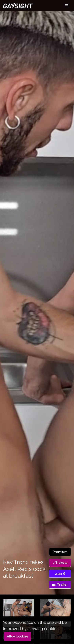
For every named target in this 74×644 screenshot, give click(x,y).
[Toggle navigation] (67, 6)
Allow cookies (18, 636)
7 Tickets (60, 563)
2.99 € (60, 574)
